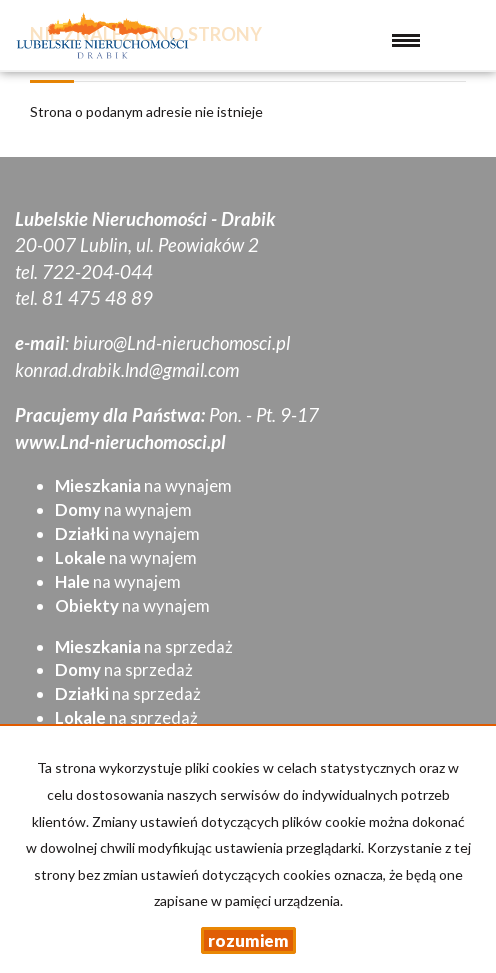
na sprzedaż (144, 646)
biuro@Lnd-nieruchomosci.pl (181, 343)
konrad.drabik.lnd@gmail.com (127, 370)
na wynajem (143, 485)
